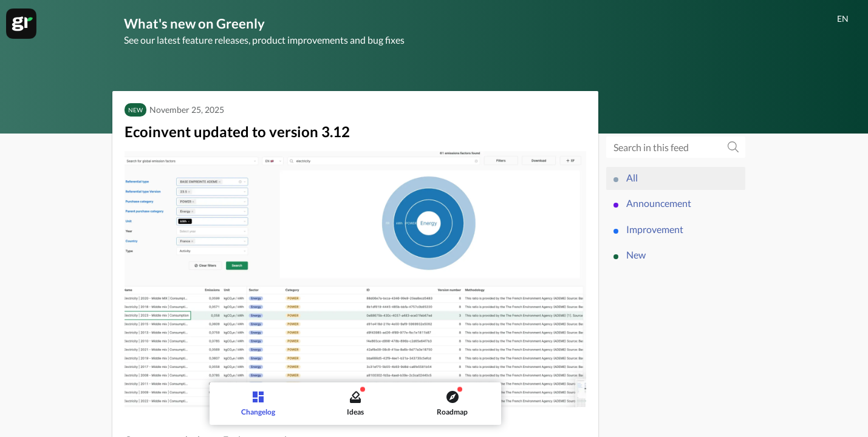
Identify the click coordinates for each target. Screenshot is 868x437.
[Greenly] (21, 24)
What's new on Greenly (194, 23)
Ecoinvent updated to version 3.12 (237, 131)
